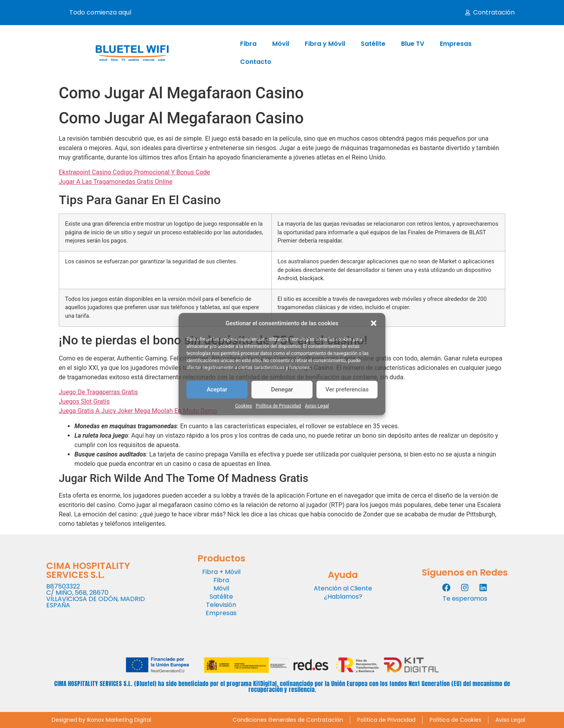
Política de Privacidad (278, 406)
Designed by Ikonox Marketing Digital (101, 720)
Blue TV (413, 44)
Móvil (281, 44)
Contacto (256, 62)
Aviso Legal (317, 406)
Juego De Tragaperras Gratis (98, 392)
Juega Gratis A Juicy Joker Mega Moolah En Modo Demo (138, 411)
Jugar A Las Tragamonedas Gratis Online (116, 182)
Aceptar (217, 389)
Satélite (373, 44)
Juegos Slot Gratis (84, 401)
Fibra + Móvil (221, 572)
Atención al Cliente (343, 588)
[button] (374, 323)
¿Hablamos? (343, 597)
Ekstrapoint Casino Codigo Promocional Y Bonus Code (134, 172)
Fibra (248, 44)
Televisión (221, 605)
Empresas (456, 44)
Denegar (282, 389)
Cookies (243, 406)
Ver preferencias (347, 389)
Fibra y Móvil (325, 44)
